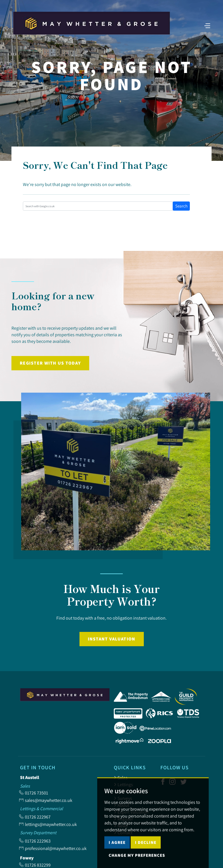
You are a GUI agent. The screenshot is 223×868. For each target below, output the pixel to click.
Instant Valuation (112, 639)
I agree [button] (117, 854)
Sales (121, 778)
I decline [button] (146, 854)
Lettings (123, 784)
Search (181, 206)
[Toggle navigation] (207, 25)
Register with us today (50, 363)
